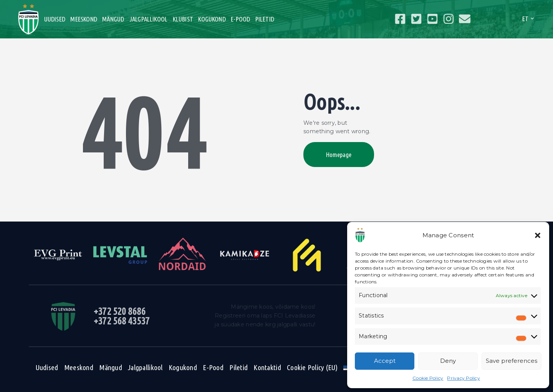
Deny (448, 361)
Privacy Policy (464, 378)
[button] (538, 235)
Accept (385, 361)
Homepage (339, 155)
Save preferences (512, 361)
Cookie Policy (428, 378)
